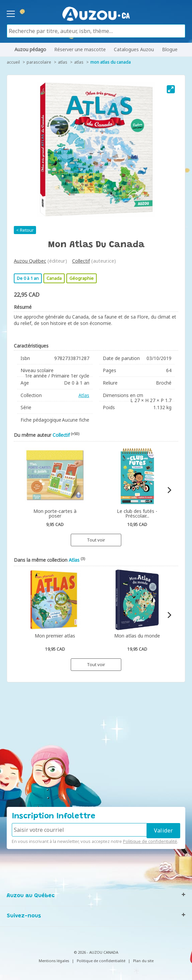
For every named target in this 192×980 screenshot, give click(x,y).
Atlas (63, 62)
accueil (13, 62)
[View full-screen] (171, 89)
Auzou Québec (30, 261)
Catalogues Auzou (134, 49)
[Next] (169, 490)
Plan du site (143, 961)
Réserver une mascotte (80, 49)
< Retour (25, 230)
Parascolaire (39, 62)
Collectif (81, 261)
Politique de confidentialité (150, 841)
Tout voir (96, 540)
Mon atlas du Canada (110, 62)
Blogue (170, 49)
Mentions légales (54, 961)
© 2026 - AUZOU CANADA (96, 952)
